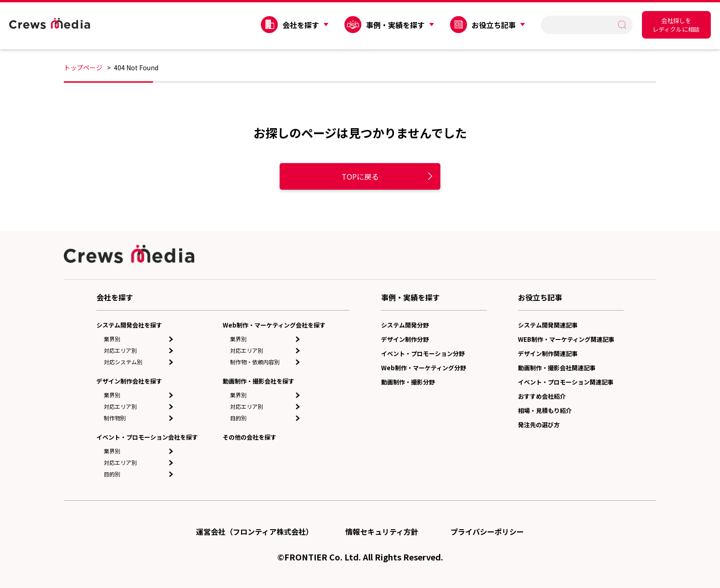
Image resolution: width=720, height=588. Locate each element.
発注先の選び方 (539, 425)
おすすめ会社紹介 (542, 396)
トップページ (83, 68)
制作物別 (115, 418)
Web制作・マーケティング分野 (424, 368)
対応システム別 (123, 362)
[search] (582, 25)
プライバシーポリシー (487, 531)
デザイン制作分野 (405, 339)
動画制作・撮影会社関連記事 (557, 368)
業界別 (112, 339)
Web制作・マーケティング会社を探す (274, 325)
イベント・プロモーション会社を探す (147, 437)
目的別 (112, 474)
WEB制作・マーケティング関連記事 (566, 339)
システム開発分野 (405, 325)
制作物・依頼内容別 (255, 362)
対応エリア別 (120, 350)
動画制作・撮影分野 (408, 382)
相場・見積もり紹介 (545, 410)
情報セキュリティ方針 (382, 531)
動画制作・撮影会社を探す (259, 381)
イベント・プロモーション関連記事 (566, 382)
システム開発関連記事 (548, 325)
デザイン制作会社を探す (129, 381)
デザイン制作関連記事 (548, 353)
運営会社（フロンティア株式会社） (255, 531)
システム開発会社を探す (129, 325)
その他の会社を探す (250, 437)
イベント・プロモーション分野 (423, 353)
